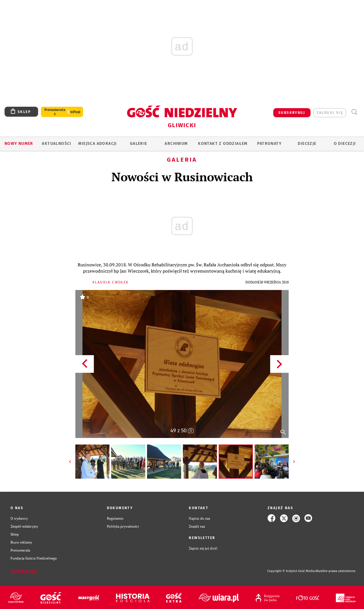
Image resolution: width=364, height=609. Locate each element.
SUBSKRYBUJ (292, 113)
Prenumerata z (55, 112)
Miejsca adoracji (97, 144)
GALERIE (139, 144)
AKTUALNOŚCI (56, 144)
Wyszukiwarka (354, 112)
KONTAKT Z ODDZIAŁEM (223, 144)
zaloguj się (330, 113)
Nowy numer (19, 144)
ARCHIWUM (176, 144)
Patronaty (269, 144)
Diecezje (307, 144)
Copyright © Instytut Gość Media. (291, 571)
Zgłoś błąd (24, 571)
